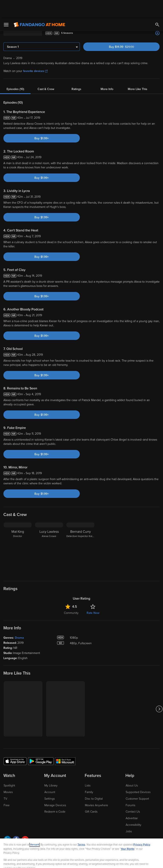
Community (71, 595)
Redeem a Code (55, 793)
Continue (97, 861)
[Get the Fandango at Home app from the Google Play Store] (41, 743)
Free (7, 787)
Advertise (132, 800)
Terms (81, 826)
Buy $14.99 (129, 29)
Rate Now (93, 595)
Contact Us (133, 793)
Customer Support (137, 780)
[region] (81, 844)
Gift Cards (91, 793)
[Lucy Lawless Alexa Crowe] (49, 531)
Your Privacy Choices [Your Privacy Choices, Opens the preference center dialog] (65, 861)
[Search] (157, 6)
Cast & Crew (46, 71)
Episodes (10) (15, 71)
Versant (35, 826)
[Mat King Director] (18, 531)
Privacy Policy (142, 826)
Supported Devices (138, 774)
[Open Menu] (6, 6)
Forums (130, 787)
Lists (88, 767)
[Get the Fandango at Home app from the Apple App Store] (15, 743)
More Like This (138, 71)
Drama (19, 619)
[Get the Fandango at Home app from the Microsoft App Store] (65, 743)
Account (50, 774)
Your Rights (128, 831)
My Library (51, 767)
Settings (50, 780)
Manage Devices (55, 787)
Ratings (76, 71)
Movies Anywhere (96, 787)
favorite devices (35, 53)
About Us (132, 767)
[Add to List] (157, 15)
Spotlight (9, 767)
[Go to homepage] (39, 6)
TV (5, 780)
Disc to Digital (94, 780)
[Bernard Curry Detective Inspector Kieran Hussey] (80, 531)
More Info (107, 71)
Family (89, 774)
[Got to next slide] (159, 691)
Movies (8, 774)
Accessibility (133, 807)
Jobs (129, 813)
